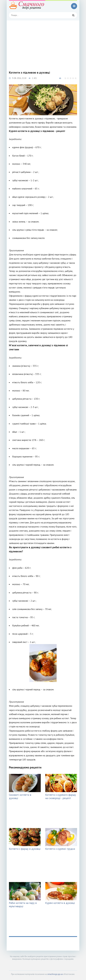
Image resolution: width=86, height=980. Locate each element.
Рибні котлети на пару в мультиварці (23, 905)
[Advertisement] (43, 43)
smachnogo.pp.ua (55, 974)
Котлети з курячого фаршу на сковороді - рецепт (61, 796)
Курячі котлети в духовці (60, 903)
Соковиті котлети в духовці (20, 796)
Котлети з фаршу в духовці (25, 849)
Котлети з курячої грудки (60, 849)
